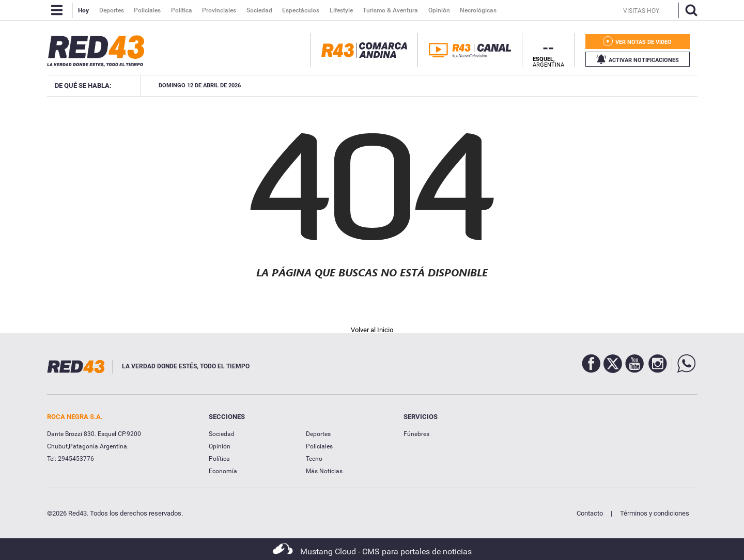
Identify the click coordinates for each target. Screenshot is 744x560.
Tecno (314, 459)
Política (219, 459)
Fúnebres (416, 434)
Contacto (590, 513)
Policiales (319, 446)
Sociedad (222, 434)
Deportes (318, 434)
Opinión (220, 446)
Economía (223, 471)
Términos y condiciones (655, 513)
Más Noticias (324, 471)
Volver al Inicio (372, 330)
